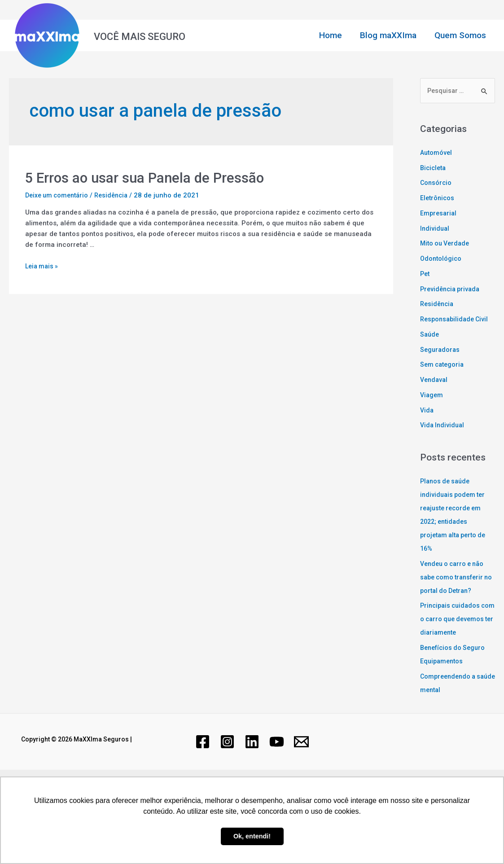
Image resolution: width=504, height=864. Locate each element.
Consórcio (436, 184)
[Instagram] (227, 756)
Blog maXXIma (390, 35)
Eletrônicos (438, 199)
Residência (118, 195)
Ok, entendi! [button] (252, 836)
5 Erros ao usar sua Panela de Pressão (150, 178)
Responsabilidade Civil (456, 320)
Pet (425, 275)
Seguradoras (441, 350)
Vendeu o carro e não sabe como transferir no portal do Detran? (455, 578)
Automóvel (437, 154)
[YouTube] (277, 756)
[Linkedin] (252, 756)
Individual (435, 229)
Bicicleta (434, 168)
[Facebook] (203, 756)
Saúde (430, 335)
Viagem (432, 396)
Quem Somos (461, 35)
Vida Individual (443, 426)
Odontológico (442, 259)
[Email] (301, 756)
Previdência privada (452, 289)
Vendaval (435, 381)
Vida (427, 411)
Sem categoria (443, 365)
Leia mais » (43, 266)
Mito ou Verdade (447, 244)
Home (333, 35)
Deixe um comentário (59, 195)
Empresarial (439, 214)
